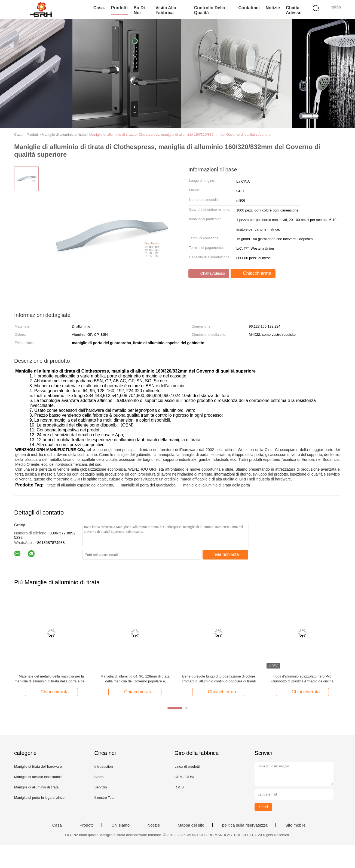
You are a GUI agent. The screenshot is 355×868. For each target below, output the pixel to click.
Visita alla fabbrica (166, 10)
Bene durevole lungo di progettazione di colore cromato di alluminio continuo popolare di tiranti (219, 679)
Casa (57, 825)
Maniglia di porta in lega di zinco (39, 798)
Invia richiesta (226, 554)
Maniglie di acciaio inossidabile (38, 777)
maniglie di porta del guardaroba (148, 485)
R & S (179, 787)
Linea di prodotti (187, 766)
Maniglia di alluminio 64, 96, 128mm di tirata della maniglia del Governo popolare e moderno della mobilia (135, 679)
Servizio (100, 787)
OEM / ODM (184, 777)
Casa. (99, 8)
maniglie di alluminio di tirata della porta (217, 485)
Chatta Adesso (294, 10)
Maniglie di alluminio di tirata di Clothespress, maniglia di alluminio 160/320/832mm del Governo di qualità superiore (180, 134)
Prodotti (119, 8)
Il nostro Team (105, 798)
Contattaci (249, 8)
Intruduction (103, 766)
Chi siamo (120, 825)
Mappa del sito (191, 825)
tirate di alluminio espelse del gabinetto (80, 485)
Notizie (273, 8)
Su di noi (139, 10)
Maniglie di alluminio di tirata (36, 787)
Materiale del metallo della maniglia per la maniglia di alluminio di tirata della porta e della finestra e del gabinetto (51, 679)
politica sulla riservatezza (245, 825)
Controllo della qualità (210, 10)
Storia (99, 777)
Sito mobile (295, 825)
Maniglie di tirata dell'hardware (38, 766)
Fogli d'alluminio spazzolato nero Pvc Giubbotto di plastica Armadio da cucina (302, 679)
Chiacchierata (254, 273)
